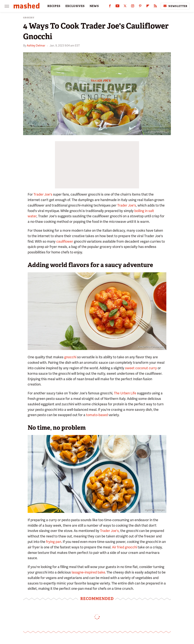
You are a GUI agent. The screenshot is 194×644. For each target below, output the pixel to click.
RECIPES (54, 6)
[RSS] (155, 7)
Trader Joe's (43, 194)
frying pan (54, 542)
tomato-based (97, 415)
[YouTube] (117, 7)
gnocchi (70, 357)
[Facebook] (110, 7)
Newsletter (175, 6)
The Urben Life (125, 393)
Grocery (29, 18)
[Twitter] (125, 7)
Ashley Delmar (36, 46)
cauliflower (65, 241)
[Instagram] (133, 7)
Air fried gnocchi (124, 547)
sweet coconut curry (141, 368)
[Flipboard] (148, 7)
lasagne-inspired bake (88, 572)
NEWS (94, 6)
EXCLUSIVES (75, 6)
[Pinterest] (140, 7)
